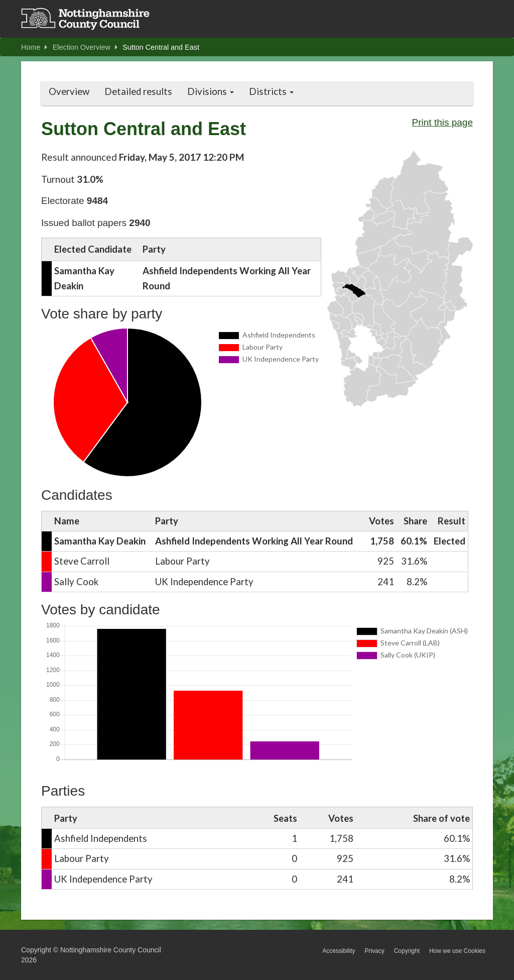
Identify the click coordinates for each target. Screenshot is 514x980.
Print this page (442, 122)
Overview (69, 91)
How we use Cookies (457, 951)
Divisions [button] (211, 91)
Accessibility (339, 951)
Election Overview (85, 47)
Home (34, 47)
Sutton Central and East (161, 47)
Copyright (407, 951)
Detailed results (138, 91)
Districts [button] (271, 91)
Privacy (374, 951)
